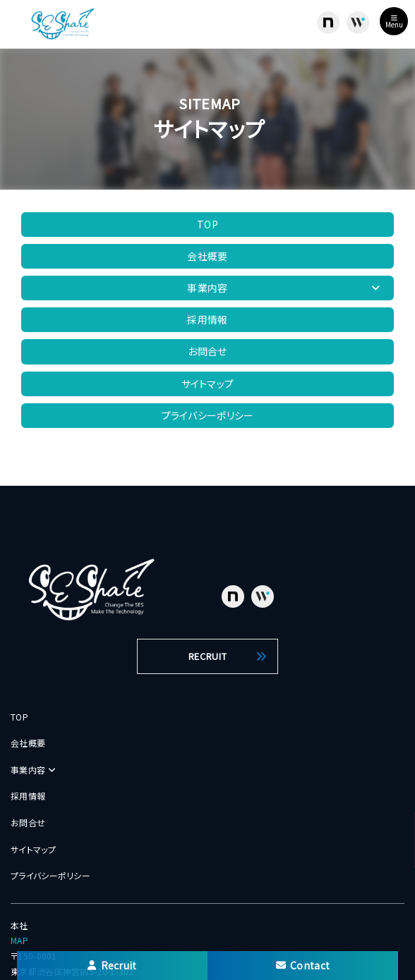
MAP (19, 940)
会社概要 (207, 256)
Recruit (112, 965)
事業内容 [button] (283, 288)
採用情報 (207, 319)
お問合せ (207, 351)
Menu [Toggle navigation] (394, 22)
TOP (207, 224)
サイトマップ (208, 384)
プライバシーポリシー (208, 415)
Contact (303, 965)
